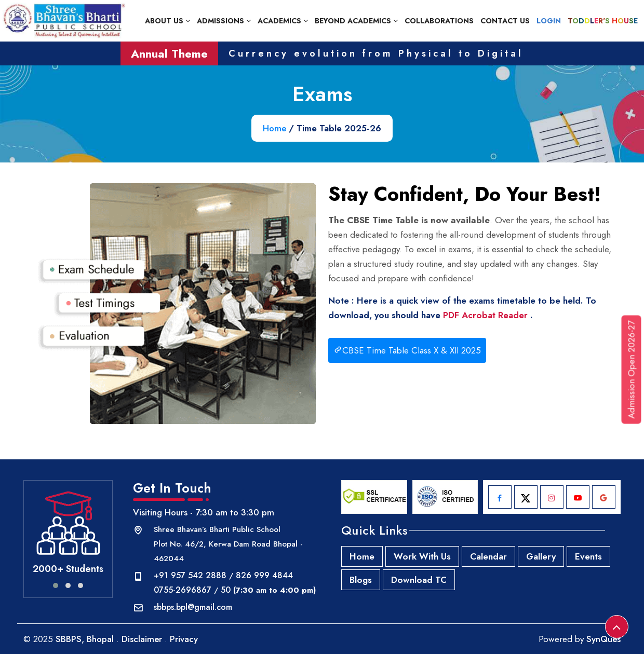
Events (588, 556)
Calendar (488, 556)
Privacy (184, 639)
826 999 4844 (264, 575)
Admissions (224, 21)
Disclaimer (142, 639)
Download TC (419, 580)
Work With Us (422, 556)
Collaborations (439, 21)
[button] (56, 585)
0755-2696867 (183, 590)
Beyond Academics (356, 21)
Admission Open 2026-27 (632, 370)
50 (226, 590)
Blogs (361, 580)
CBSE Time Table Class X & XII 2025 (407, 350)
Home (274, 128)
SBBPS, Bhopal (85, 639)
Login (549, 21)
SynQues (603, 639)
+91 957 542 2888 (190, 575)
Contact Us (505, 21)
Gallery (541, 556)
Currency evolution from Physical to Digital (376, 53)
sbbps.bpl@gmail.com (193, 607)
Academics (283, 21)
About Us (167, 21)
